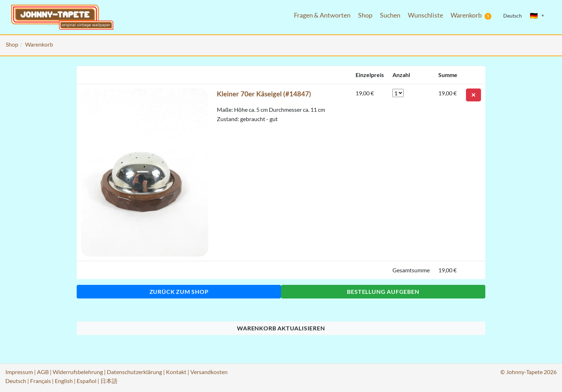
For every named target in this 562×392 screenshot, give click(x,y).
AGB (43, 372)
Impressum (19, 372)
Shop (365, 15)
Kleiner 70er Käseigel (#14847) (264, 94)
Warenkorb (471, 15)
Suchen (390, 15)
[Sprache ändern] (537, 16)
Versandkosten (209, 372)
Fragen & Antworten (322, 15)
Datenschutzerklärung (134, 372)
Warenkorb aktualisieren (281, 328)
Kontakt (176, 372)
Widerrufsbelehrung (78, 372)
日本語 (109, 381)
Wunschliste (425, 15)
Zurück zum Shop (179, 291)
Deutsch (16, 381)
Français (41, 381)
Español (87, 381)
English (64, 381)
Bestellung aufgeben (383, 291)
